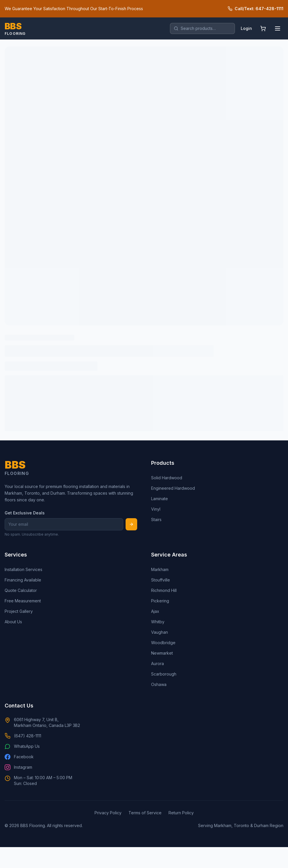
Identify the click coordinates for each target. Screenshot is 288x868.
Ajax (155, 611)
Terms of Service (145, 813)
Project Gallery (19, 611)
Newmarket (162, 653)
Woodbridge (163, 643)
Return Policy (181, 813)
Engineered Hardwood (173, 488)
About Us (13, 622)
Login (246, 28)
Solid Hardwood (167, 478)
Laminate (160, 499)
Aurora (157, 663)
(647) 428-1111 (23, 736)
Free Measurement (23, 601)
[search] (202, 28)
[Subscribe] (131, 524)
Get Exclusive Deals (25, 513)
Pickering (160, 601)
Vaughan (160, 632)
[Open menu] (278, 28)
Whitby (158, 622)
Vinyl (156, 509)
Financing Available (23, 580)
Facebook (19, 757)
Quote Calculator (21, 590)
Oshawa (159, 684)
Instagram (18, 767)
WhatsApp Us (22, 746)
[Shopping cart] (263, 28)
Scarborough (164, 674)
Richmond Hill (164, 590)
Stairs (156, 519)
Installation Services (23, 569)
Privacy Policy (108, 813)
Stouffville (161, 580)
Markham (160, 569)
